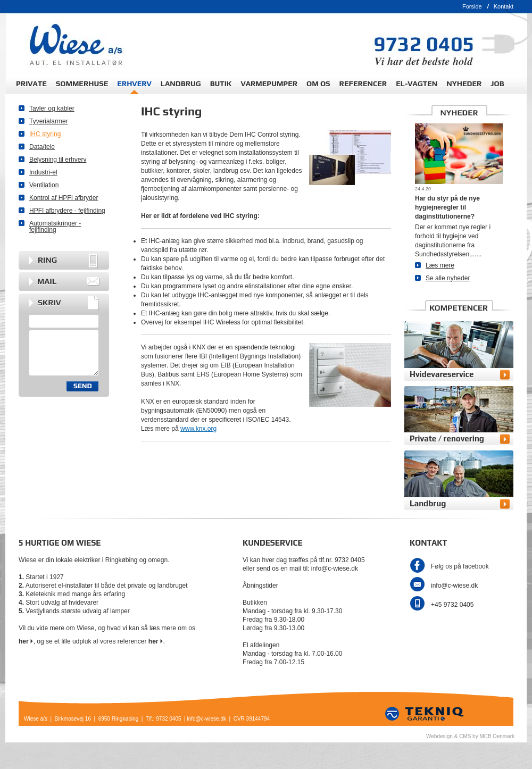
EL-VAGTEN (417, 83)
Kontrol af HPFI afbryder (64, 198)
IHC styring (45, 134)
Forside (472, 6)
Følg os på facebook (460, 566)
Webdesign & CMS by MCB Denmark (470, 736)
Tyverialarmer (49, 121)
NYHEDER (464, 83)
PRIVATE (31, 83)
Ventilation (44, 185)
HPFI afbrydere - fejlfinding (67, 211)
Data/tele (42, 147)
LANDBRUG (181, 83)
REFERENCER (363, 83)
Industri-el (43, 172)
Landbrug (428, 503)
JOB (497, 83)
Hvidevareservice (442, 374)
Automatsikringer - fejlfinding (55, 227)
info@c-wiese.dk (454, 586)
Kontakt (504, 6)
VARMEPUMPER (269, 83)
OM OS (318, 83)
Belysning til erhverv (58, 160)
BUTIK (221, 83)
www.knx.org (198, 429)
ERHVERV (134, 83)
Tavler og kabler (52, 108)
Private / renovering (447, 438)
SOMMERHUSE (82, 83)
